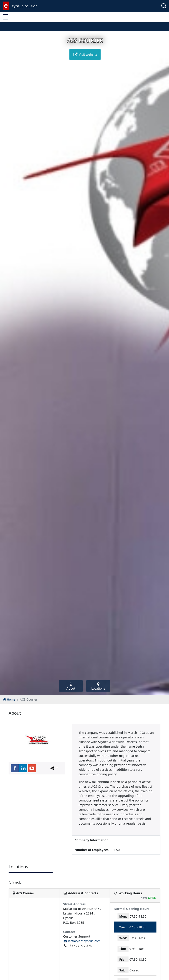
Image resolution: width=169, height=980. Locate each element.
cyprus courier (24, 6)
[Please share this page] (54, 768)
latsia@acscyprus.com (82, 941)
